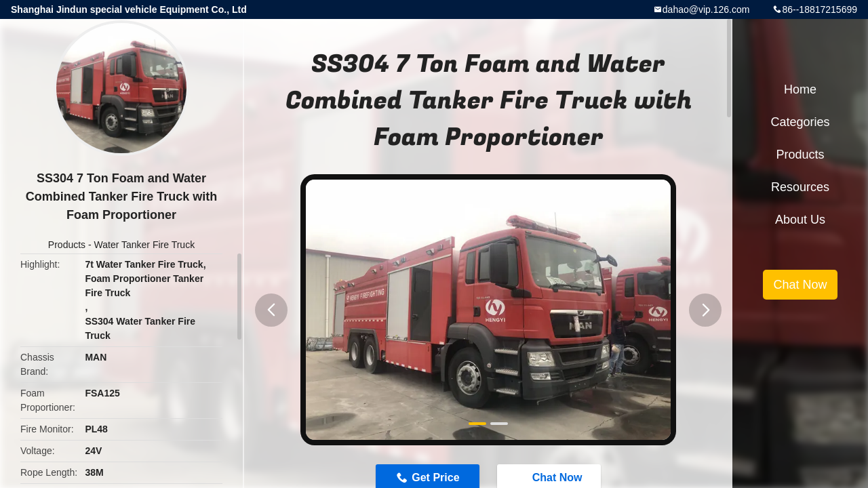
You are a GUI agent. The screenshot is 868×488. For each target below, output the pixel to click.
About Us (800, 220)
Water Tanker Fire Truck (145, 245)
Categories (800, 122)
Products (67, 245)
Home (800, 89)
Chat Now (800, 285)
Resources (800, 187)
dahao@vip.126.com (706, 9)
